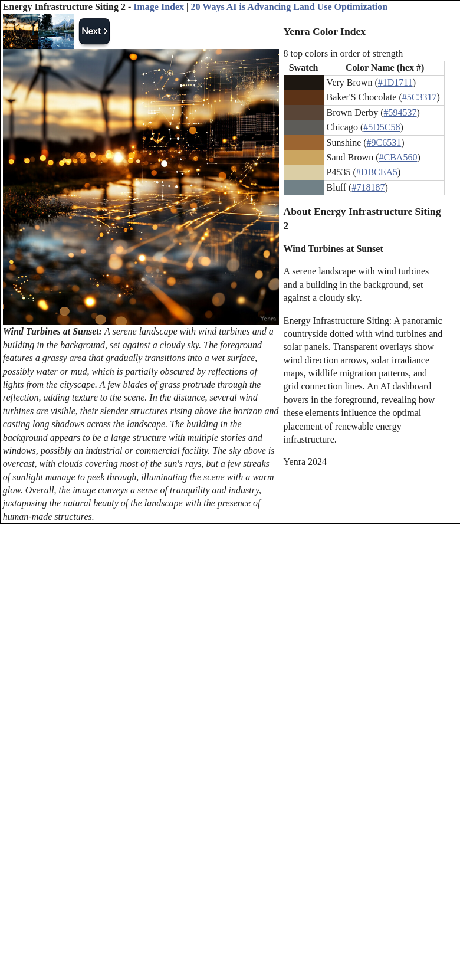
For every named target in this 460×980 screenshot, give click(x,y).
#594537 (400, 112)
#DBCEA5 (377, 172)
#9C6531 (384, 142)
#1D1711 (395, 82)
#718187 (368, 187)
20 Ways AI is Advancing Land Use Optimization (290, 7)
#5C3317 (420, 97)
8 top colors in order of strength (344, 53)
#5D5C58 (382, 127)
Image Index (159, 7)
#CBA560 (398, 157)
